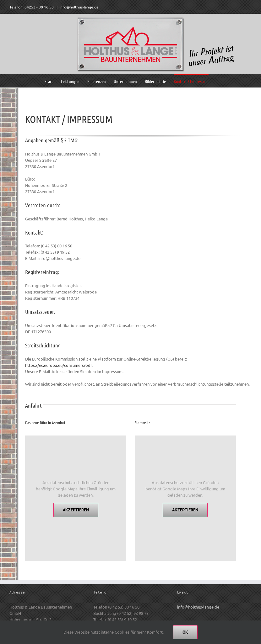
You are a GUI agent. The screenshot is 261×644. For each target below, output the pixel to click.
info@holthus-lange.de (79, 7)
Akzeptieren (76, 510)
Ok (185, 632)
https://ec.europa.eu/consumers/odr (58, 365)
